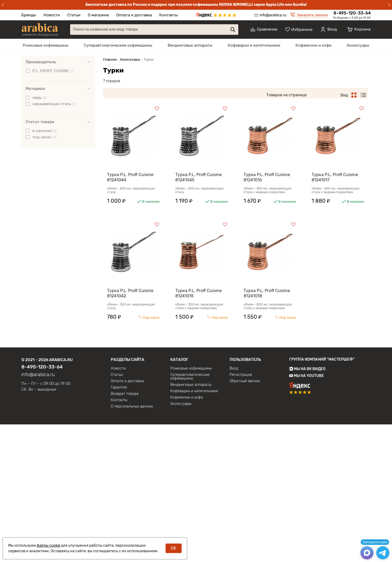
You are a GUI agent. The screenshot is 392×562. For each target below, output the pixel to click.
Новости (52, 15)
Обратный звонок (245, 519)
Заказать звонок (313, 15)
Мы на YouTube (307, 513)
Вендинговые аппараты (190, 45)
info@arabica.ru (273, 15)
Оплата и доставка (134, 15)
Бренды (29, 15)
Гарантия (119, 525)
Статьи (74, 15)
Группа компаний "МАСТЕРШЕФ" (322, 497)
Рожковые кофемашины (46, 45)
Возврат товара (125, 531)
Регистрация (241, 512)
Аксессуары (358, 45)
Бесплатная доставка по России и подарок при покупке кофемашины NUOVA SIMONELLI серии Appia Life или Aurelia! (196, 5)
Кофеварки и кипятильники (254, 45)
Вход (234, 506)
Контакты (169, 15)
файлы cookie (49, 546)
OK (174, 548)
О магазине (98, 15)
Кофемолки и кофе (313, 45)
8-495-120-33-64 (352, 13)
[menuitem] (46, 45)
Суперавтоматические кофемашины (118, 45)
